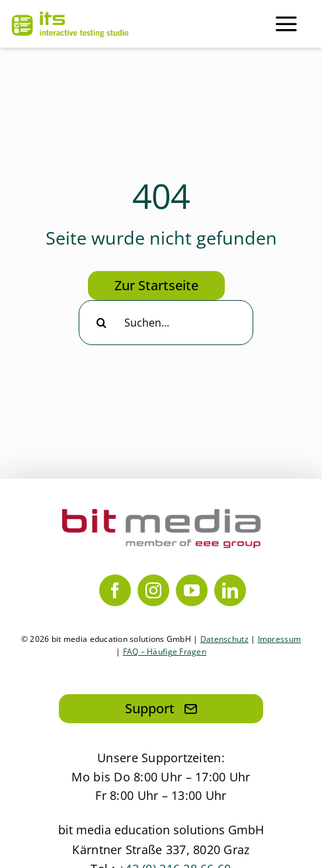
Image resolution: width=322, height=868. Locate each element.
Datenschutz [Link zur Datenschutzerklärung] (224, 639)
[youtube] (192, 590)
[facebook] (115, 590)
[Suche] (101, 323)
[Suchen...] (166, 323)
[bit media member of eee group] (161, 515)
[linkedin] (230, 590)
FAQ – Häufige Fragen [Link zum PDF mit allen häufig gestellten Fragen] (165, 651)
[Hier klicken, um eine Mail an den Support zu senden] (161, 709)
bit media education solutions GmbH (161, 830)
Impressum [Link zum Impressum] (279, 639)
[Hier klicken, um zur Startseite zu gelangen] (156, 286)
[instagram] (153, 590)
